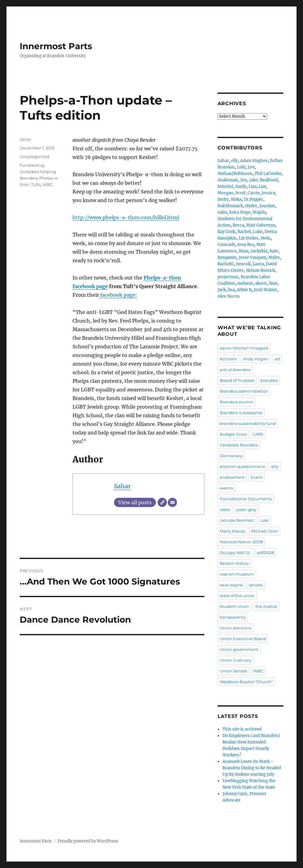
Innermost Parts (56, 46)
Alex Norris (229, 296)
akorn (261, 283)
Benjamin (227, 258)
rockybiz (259, 251)
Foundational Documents (246, 499)
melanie (245, 283)
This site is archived (242, 729)
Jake (253, 180)
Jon (244, 180)
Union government (239, 649)
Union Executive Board (243, 639)
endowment (232, 477)
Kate (274, 251)
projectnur (228, 277)
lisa (231, 290)
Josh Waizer (266, 290)
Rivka (236, 199)
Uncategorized (35, 157)
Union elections (235, 628)
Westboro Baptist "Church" (246, 682)
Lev (251, 167)
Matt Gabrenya (261, 225)
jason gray (246, 509)
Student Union (234, 606)
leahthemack (230, 206)
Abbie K (244, 290)
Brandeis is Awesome (241, 413)
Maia (244, 251)
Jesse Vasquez (252, 258)
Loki (241, 167)
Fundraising (32, 165)
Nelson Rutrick (260, 270)
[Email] (172, 502)
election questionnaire (242, 466)
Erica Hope (240, 212)
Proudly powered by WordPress (88, 841)
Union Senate (233, 671)
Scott (240, 193)
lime (273, 283)
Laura (258, 264)
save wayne (231, 585)
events (226, 488)
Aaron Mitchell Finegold (244, 348)
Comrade (226, 245)
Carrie (254, 193)
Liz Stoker (249, 238)
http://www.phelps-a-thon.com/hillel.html (126, 217)
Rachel (244, 232)
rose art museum (237, 574)
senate (256, 585)
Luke (258, 232)
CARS (258, 434)
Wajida (259, 212)
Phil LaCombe (268, 174)
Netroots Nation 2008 (241, 542)
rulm (222, 212)
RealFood (269, 180)
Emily (241, 186)
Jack (222, 290)
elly (234, 161)
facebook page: (118, 295)
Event (257, 477)
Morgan (225, 193)
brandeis (269, 380)
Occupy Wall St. (235, 553)
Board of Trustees (237, 380)
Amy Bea (246, 245)
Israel (225, 509)
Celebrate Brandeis (239, 445)
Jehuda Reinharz (237, 520)
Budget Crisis (233, 434)
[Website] (162, 502)
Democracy (231, 456)
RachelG (226, 264)
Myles (274, 258)
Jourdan (267, 206)
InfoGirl (225, 186)
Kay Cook (226, 232)
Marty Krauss (232, 531)
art (277, 359)
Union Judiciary (236, 660)
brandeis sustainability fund (248, 423)
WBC (47, 184)
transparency (233, 617)
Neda (266, 238)
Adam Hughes (254, 161)
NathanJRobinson (235, 174)
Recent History (234, 563)
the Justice (266, 606)
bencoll (243, 264)
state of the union (237, 596)
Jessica (268, 193)
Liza (253, 186)
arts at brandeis (235, 370)
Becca (238, 225)
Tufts (36, 184)
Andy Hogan (256, 359)
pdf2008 (265, 553)
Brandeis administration (244, 391)
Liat (262, 186)
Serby (223, 199)
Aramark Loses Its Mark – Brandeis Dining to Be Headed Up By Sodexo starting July (252, 768)
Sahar (122, 486)
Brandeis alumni (236, 402)
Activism (228, 359)
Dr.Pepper (253, 199)
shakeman (228, 180)
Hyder (251, 206)
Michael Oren (265, 531)
